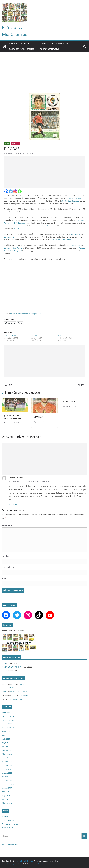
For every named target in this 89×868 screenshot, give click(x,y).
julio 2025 (6, 735)
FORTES (5, 671)
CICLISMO (42, 44)
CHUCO (83, 385)
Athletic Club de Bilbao (70, 201)
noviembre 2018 (8, 784)
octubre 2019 (7, 780)
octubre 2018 (7, 788)
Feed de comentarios (10, 824)
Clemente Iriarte (48, 226)
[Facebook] (6, 191)
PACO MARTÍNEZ (26, 695)
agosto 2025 (6, 731)
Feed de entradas (9, 820)
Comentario (8, 525)
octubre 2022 (7, 769)
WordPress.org (7, 828)
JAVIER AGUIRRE (10, 336)
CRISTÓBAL (69, 402)
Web (4, 578)
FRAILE (22, 684)
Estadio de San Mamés (13, 248)
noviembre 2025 (8, 720)
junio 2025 (6, 739)
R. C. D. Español (16, 251)
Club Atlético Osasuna (76, 198)
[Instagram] (15, 191)
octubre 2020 (7, 777)
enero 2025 (6, 758)
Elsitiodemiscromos (28, 154)
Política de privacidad (50, 49)
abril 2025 (6, 746)
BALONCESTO (27, 44)
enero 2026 (6, 713)
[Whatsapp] (20, 191)
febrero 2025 (7, 754)
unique (5, 692)
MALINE (7, 385)
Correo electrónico (11, 567)
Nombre (6, 556)
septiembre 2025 (8, 728)
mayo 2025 (6, 743)
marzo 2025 (6, 750)
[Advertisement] (44, 69)
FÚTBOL (12, 44)
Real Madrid (76, 234)
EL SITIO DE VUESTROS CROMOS (22, 49)
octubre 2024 (7, 762)
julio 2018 (6, 792)
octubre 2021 (7, 773)
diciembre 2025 (8, 716)
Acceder (5, 816)
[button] (16, 44)
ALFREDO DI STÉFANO (18, 692)
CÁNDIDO (34, 336)
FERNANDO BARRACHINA (11, 667)
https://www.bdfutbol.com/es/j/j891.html (26, 314)
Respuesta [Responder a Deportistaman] (13, 504)
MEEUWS (39, 417)
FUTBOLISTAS (16, 143)
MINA (60, 336)
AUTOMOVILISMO (59, 44)
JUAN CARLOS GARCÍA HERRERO (14, 417)
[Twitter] (11, 191)
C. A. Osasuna (19, 223)
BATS (4, 663)
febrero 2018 (7, 803)
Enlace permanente (42, 482)
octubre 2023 (7, 765)
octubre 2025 (7, 724)
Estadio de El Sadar (12, 237)
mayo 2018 (6, 796)
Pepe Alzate (18, 229)
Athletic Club (75, 245)
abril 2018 (6, 799)
